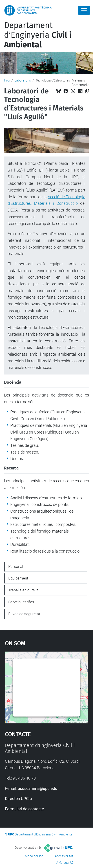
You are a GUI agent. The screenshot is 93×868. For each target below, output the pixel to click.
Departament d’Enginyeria (38, 35)
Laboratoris (23, 80)
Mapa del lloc (34, 856)
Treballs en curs (22, 590)
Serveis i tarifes (21, 602)
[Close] (84, 10)
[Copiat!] (87, 91)
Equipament (18, 578)
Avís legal (63, 863)
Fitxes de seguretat (24, 614)
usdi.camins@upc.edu (38, 788)
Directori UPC (17, 799)
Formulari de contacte (24, 809)
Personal (16, 566)
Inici (7, 80)
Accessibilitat (64, 856)
